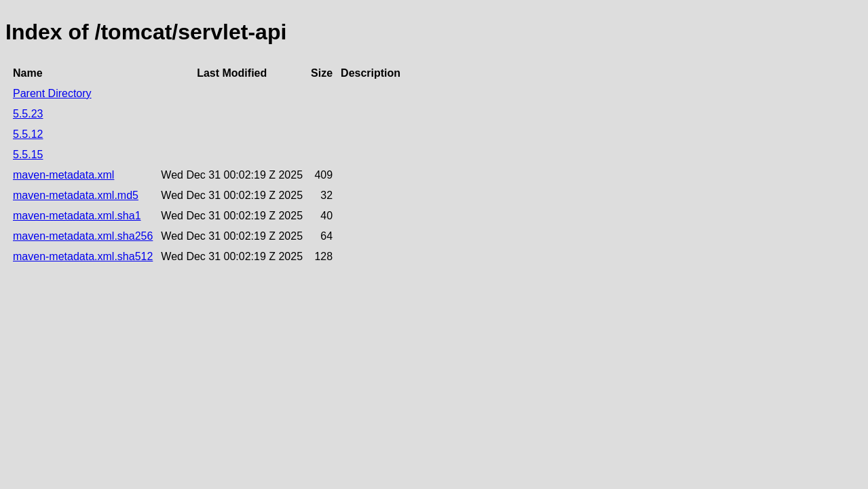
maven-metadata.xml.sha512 (83, 256)
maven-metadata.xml (63, 175)
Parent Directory (52, 93)
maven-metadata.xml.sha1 (77, 216)
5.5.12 (28, 134)
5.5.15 (28, 155)
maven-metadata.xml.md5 (76, 195)
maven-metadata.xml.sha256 (83, 236)
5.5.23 (28, 114)
